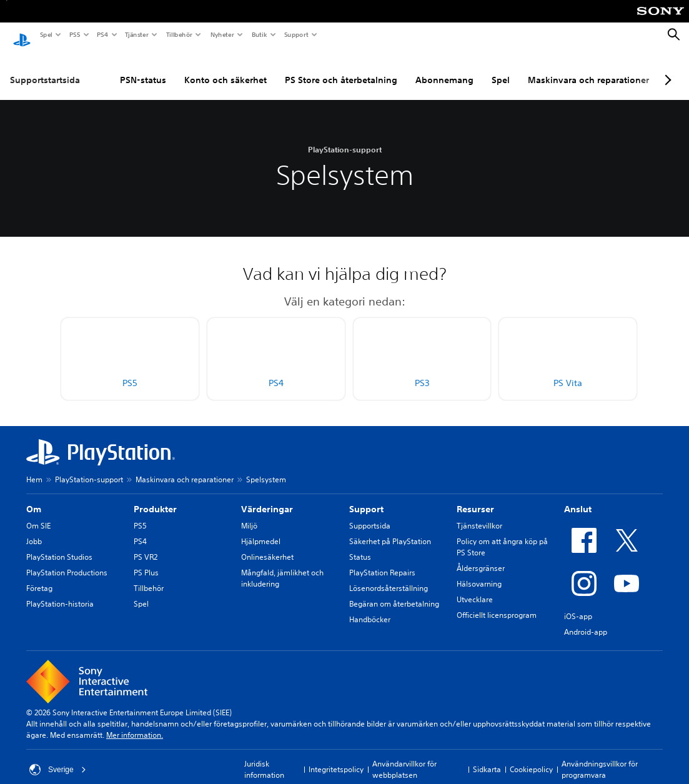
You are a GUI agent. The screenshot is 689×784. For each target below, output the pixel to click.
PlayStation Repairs (382, 561)
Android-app (586, 620)
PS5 (74, 34)
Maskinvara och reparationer (588, 68)
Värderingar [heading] (267, 497)
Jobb (34, 529)
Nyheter (222, 34)
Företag (39, 576)
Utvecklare (475, 588)
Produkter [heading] (155, 497)
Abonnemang (444, 68)
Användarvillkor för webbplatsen (404, 757)
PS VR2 (146, 545)
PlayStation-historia (60, 592)
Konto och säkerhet (226, 68)
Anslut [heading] (578, 497)
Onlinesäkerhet (267, 545)
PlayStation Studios (59, 545)
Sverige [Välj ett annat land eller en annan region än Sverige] (58, 758)
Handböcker (370, 608)
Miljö (249, 514)
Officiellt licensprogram (497, 603)
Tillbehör (179, 34)
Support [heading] (366, 497)
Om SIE (38, 514)
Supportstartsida (45, 68)
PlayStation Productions (67, 561)
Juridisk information (264, 757)
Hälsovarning (479, 572)
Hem (34, 468)
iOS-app (578, 604)
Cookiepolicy (531, 757)
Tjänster (136, 34)
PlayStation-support (89, 468)
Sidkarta (487, 757)
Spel (46, 34)
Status (360, 545)
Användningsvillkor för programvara (600, 757)
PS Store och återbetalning (341, 68)
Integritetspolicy (336, 757)
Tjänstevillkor (479, 514)
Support (296, 34)
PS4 (102, 34)
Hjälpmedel (261, 529)
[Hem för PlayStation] (22, 35)
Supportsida (370, 514)
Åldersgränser (481, 556)
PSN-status (143, 68)
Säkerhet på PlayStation (390, 529)
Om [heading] (34, 497)
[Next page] (666, 68)
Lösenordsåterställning (389, 576)
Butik (259, 34)
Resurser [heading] (475, 497)
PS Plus (146, 561)
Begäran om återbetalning (394, 592)
